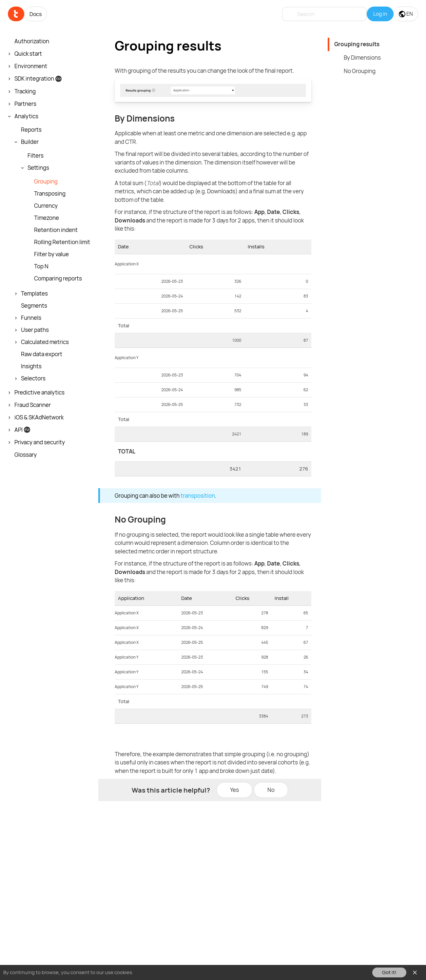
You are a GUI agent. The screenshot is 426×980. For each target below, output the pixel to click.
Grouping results (357, 44)
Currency (46, 206)
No (271, 790)
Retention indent (56, 230)
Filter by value (51, 254)
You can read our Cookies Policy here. (176, 972)
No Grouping (360, 71)
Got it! (389, 972)
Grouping (46, 182)
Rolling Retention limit (62, 242)
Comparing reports (58, 279)
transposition (198, 496)
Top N (41, 266)
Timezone (47, 218)
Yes (234, 790)
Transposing (50, 194)
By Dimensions (362, 58)
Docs (36, 14)
